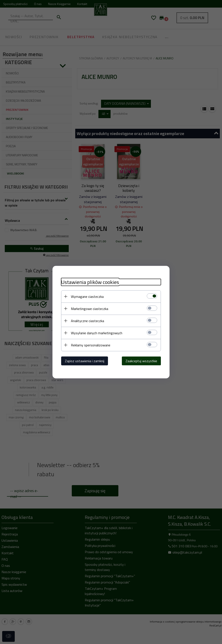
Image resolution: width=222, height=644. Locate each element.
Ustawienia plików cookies (90, 282)
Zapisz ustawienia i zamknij (85, 361)
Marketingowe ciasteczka (90, 308)
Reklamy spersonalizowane (91, 345)
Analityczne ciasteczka (87, 321)
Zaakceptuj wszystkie (141, 361)
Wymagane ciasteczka (87, 296)
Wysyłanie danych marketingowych (97, 333)
